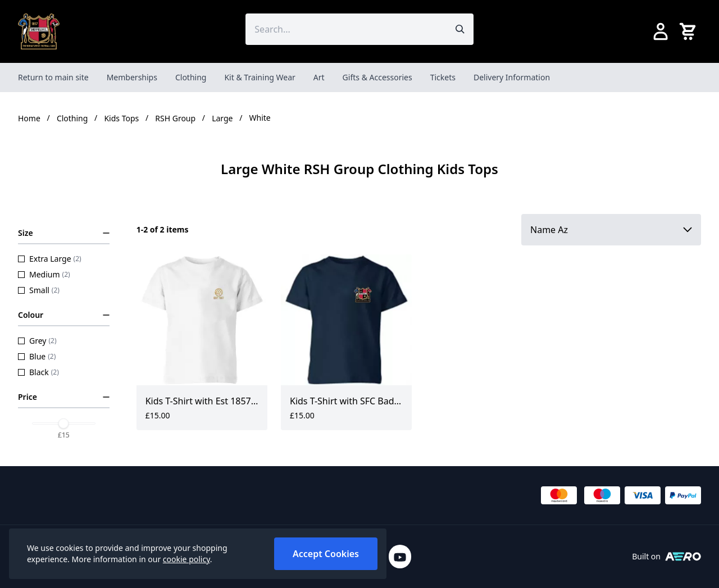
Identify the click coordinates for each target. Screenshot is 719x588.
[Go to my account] (661, 31)
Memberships (132, 77)
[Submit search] (460, 29)
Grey (37, 341)
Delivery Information (512, 77)
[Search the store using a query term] (346, 29)
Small (39, 290)
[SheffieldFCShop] (39, 31)
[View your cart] (690, 31)
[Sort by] (611, 230)
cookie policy (186, 559)
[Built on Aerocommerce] (683, 557)
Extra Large (50, 259)
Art (319, 77)
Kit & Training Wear (260, 77)
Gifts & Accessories (377, 77)
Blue (37, 356)
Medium (44, 274)
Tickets (443, 77)
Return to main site (53, 77)
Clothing (191, 77)
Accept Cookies (326, 554)
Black (38, 372)
